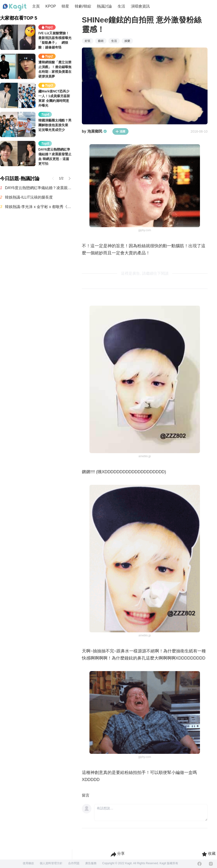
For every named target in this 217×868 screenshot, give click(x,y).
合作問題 (74, 863)
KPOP (51, 6)
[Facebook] (199, 864)
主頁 (36, 6)
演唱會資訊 (140, 6)
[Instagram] (211, 864)
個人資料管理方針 (51, 863)
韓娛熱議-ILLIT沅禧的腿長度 (29, 197)
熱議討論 (104, 6)
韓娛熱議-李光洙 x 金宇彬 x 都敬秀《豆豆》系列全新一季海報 (39, 207)
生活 (121, 6)
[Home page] (15, 7)
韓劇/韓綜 (83, 6)
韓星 (65, 6)
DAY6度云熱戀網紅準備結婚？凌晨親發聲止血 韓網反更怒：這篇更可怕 (39, 188)
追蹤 (120, 131)
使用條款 (28, 863)
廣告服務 (91, 863)
